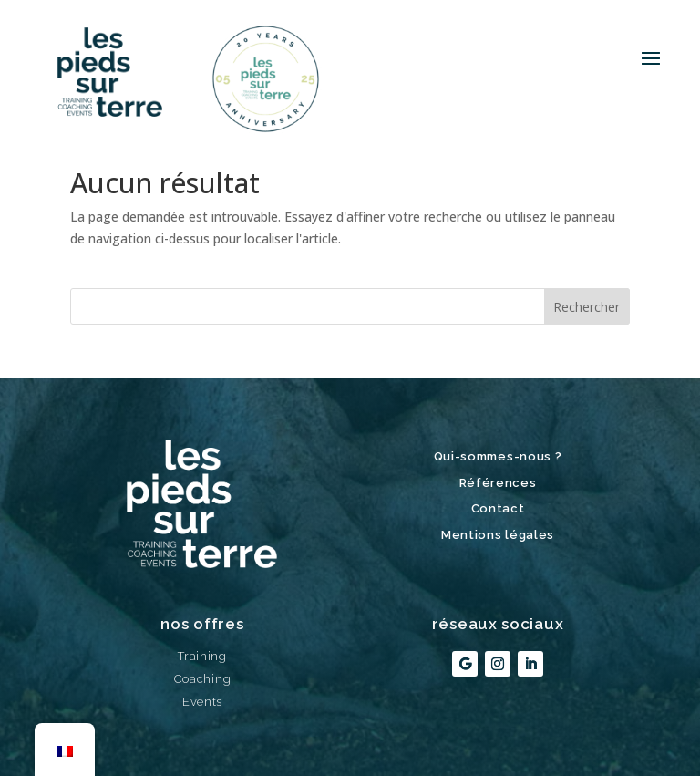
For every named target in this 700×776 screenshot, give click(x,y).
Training (202, 656)
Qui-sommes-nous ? (498, 456)
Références (498, 483)
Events (202, 702)
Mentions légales (498, 535)
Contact (498, 508)
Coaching (203, 679)
